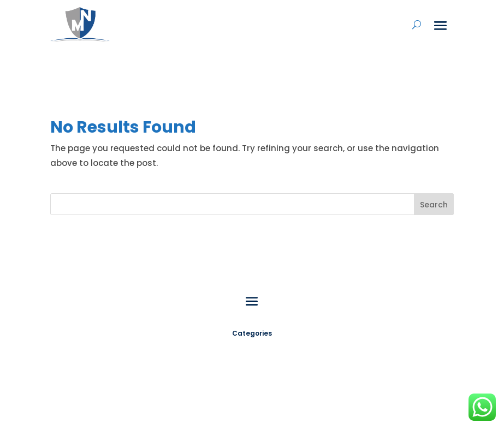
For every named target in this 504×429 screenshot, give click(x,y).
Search (434, 205)
